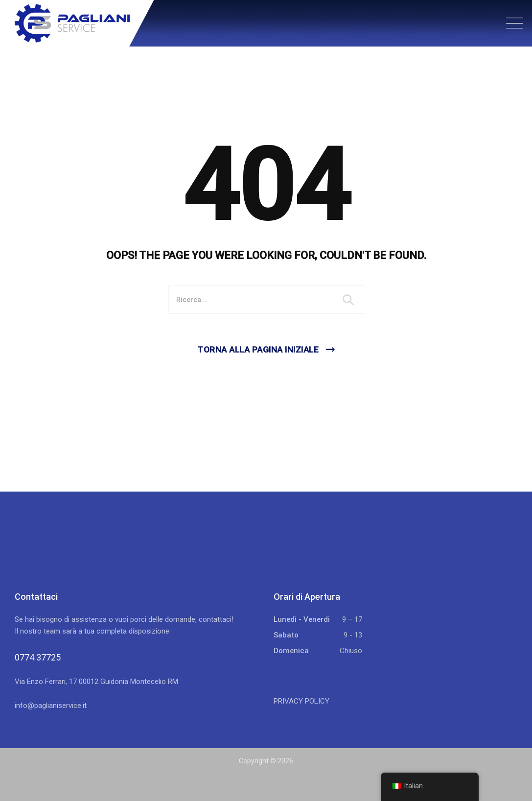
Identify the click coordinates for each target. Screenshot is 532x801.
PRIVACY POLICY (301, 701)
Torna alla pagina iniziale (258, 350)
